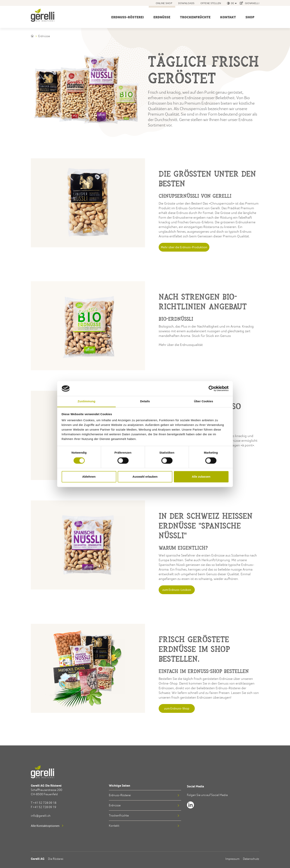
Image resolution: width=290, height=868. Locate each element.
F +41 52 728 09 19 (44, 807)
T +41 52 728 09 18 (44, 803)
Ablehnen (89, 477)
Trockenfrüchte (195, 17)
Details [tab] (145, 401)
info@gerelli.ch (41, 816)
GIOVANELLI (250, 3)
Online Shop (164, 3)
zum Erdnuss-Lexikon (177, 590)
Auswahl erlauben (145, 477)
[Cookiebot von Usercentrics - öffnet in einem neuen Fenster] (211, 388)
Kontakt (228, 17)
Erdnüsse (162, 17)
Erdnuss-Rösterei (128, 17)
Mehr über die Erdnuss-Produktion (184, 247)
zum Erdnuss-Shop (177, 708)
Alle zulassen (201, 477)
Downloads (186, 3)
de (233, 3)
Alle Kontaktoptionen (45, 826)
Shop (250, 17)
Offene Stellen (211, 3)
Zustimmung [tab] (87, 401)
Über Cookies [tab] (204, 401)
